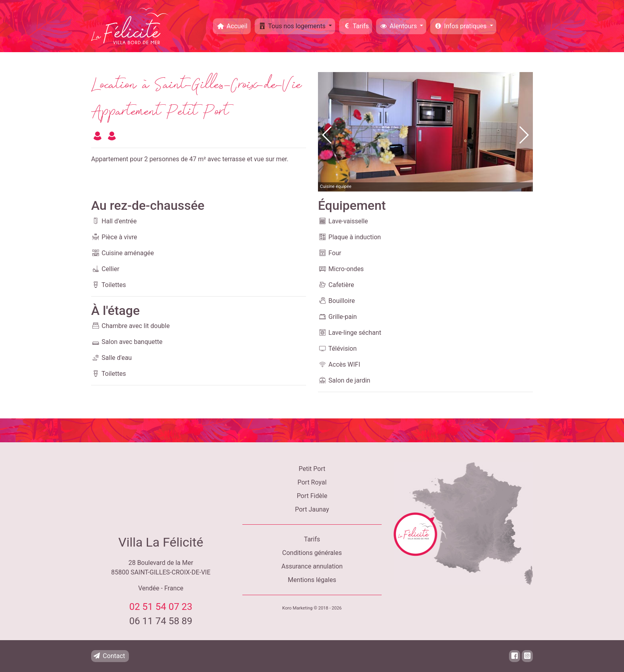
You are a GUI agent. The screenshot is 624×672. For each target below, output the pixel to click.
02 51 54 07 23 (161, 607)
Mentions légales (312, 580)
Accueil (232, 26)
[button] (524, 135)
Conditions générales (312, 553)
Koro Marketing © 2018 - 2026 (312, 608)
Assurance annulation (312, 566)
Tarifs (356, 26)
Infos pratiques (461, 26)
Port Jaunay (312, 509)
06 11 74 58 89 (161, 621)
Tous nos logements (292, 26)
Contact (109, 656)
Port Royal (312, 482)
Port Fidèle (312, 496)
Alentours (399, 26)
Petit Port (312, 469)
